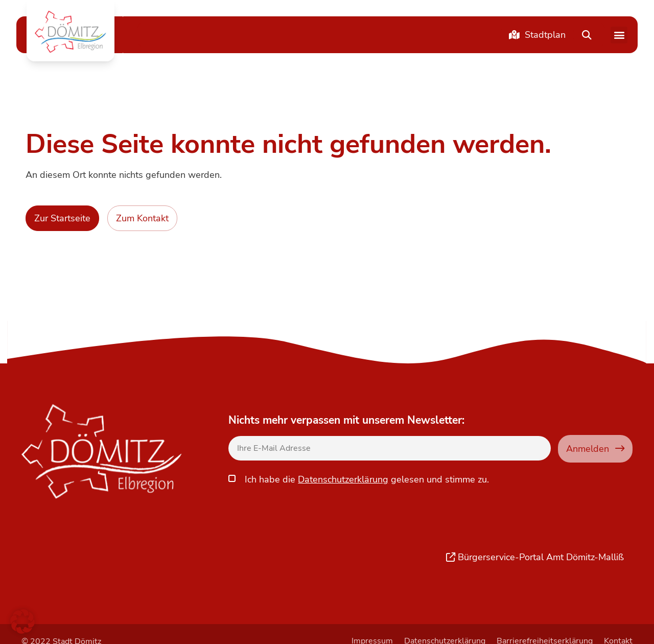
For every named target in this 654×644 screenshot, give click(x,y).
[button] (71, 32)
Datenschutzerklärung (343, 478)
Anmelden (595, 448)
